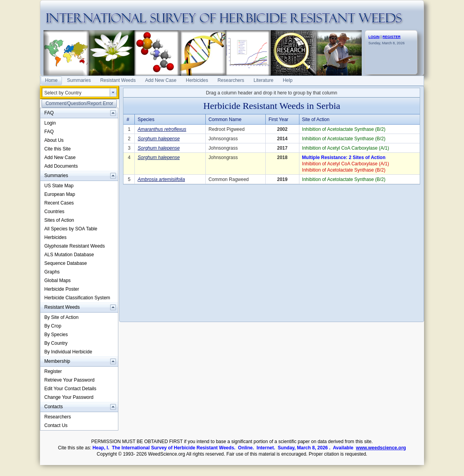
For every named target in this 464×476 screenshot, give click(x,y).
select (113, 92)
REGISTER (391, 37)
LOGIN (374, 37)
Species (146, 119)
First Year (278, 119)
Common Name (225, 119)
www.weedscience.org (381, 448)
